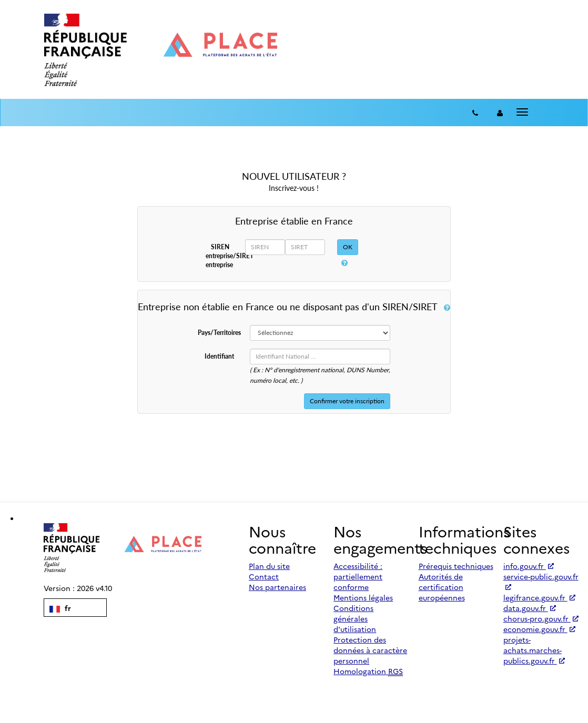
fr (60, 608)
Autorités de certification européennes (442, 587)
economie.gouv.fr (539, 629)
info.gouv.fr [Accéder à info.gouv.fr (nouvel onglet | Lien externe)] (529, 566)
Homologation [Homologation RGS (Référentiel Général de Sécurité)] (368, 671)
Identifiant (219, 356)
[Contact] (475, 113)
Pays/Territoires (219, 333)
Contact (264, 576)
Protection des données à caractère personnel (370, 650)
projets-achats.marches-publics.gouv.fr (534, 650)
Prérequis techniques (456, 566)
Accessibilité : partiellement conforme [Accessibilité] (358, 576)
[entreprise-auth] (500, 113)
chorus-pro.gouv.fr (541, 618)
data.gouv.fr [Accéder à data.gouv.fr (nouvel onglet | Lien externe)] (530, 608)
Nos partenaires (277, 587)
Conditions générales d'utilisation (355, 618)
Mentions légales (363, 597)
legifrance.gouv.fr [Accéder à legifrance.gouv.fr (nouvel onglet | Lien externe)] (539, 597)
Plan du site (269, 566)
